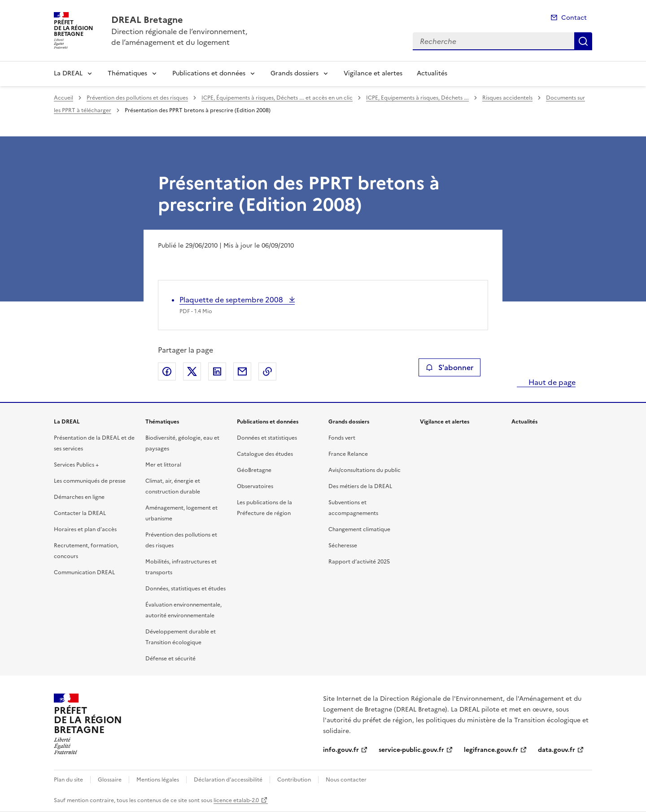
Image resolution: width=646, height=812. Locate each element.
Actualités (432, 73)
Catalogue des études (265, 454)
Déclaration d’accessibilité (228, 780)
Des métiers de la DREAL (360, 486)
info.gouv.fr (341, 750)
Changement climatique (359, 529)
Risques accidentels (507, 98)
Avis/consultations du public (364, 470)
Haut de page (551, 382)
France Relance (348, 454)
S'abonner (449, 367)
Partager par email (242, 371)
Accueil (63, 98)
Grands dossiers (295, 73)
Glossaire (110, 780)
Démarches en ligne (79, 497)
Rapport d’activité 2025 (359, 562)
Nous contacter (346, 780)
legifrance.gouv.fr (491, 750)
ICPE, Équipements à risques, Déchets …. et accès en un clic (277, 98)
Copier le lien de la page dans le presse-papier (267, 371)
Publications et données (209, 73)
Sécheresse (343, 546)
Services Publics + (76, 465)
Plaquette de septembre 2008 (232, 300)
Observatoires (255, 486)
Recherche (583, 41)
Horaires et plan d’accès (85, 529)
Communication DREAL (84, 572)
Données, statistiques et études (186, 589)
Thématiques (127, 73)
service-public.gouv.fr (411, 750)
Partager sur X (192, 371)
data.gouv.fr (557, 750)
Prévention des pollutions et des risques (137, 98)
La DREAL (68, 73)
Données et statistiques (267, 438)
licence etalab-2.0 (236, 800)
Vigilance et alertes (373, 73)
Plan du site (68, 780)
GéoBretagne (254, 470)
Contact (574, 18)
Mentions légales (158, 780)
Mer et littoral (163, 465)
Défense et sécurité (170, 659)
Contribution (294, 780)
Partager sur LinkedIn (217, 371)
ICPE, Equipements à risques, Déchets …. (417, 98)
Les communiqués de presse (90, 481)
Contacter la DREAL (80, 513)
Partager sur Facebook (167, 371)
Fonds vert (342, 438)
